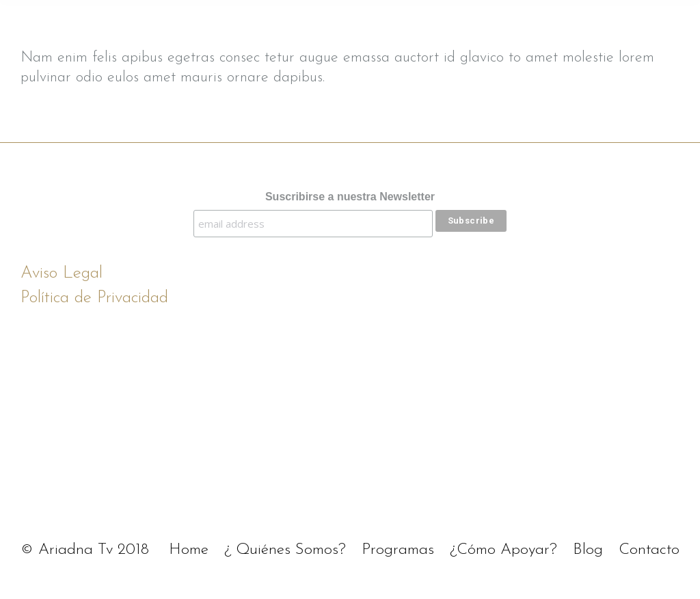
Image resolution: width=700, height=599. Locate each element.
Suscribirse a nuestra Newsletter (350, 197)
